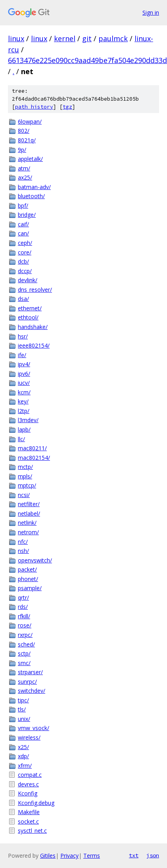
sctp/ (24, 653)
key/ (23, 401)
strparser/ (30, 672)
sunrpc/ (27, 682)
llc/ (21, 439)
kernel (65, 38)
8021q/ (27, 140)
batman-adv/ (34, 187)
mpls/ (25, 476)
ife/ (22, 355)
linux (16, 38)
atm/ (24, 168)
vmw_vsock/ (34, 728)
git (87, 38)
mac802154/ (34, 458)
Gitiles (48, 856)
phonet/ (28, 579)
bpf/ (23, 206)
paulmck (113, 38)
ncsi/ (24, 495)
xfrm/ (25, 766)
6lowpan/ (30, 121)
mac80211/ (32, 448)
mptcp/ (27, 485)
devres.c (28, 784)
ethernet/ (30, 308)
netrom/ (28, 532)
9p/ (22, 150)
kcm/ (24, 392)
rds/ (23, 607)
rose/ (25, 625)
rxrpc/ (25, 635)
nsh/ (23, 551)
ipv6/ (24, 374)
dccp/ (25, 271)
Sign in (151, 12)
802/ (24, 131)
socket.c (28, 821)
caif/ (23, 224)
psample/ (30, 588)
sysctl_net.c (32, 831)
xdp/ (23, 756)
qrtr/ (23, 597)
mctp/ (25, 467)
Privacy (69, 856)
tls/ (22, 709)
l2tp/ (24, 411)
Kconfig (28, 793)
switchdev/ (32, 691)
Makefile (29, 812)
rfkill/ (24, 616)
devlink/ (28, 280)
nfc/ (23, 542)
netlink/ (27, 523)
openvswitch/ (35, 560)
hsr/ (23, 336)
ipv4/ (24, 364)
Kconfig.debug (36, 803)
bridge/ (27, 215)
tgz (67, 107)
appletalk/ (30, 159)
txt (134, 855)
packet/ (27, 569)
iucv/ (24, 383)
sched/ (26, 644)
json (153, 855)
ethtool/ (28, 317)
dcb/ (23, 261)
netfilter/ (29, 504)
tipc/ (23, 700)
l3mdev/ (28, 420)
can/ (23, 233)
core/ (25, 252)
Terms (92, 856)
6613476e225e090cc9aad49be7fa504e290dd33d (87, 60)
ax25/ (25, 177)
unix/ (24, 719)
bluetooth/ (31, 196)
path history (34, 107)
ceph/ (25, 243)
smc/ (24, 663)
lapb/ (24, 429)
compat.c (30, 775)
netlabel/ (29, 513)
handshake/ (33, 327)
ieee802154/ (34, 345)
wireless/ (29, 737)
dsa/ (23, 299)
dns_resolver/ (35, 290)
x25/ (23, 747)
